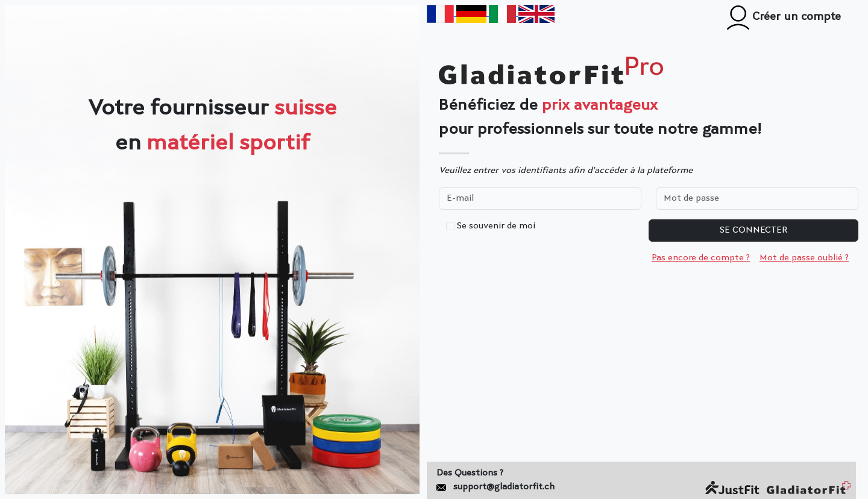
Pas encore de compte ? (701, 258)
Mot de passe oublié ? (804, 258)
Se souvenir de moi (496, 226)
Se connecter (754, 231)
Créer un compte (784, 17)
